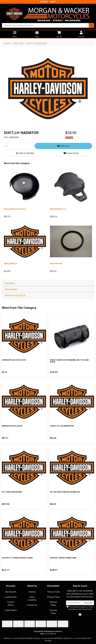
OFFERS (44, 2)
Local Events (11, 597)
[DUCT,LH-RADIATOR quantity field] (17, 146)
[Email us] (80, 615)
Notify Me (63, 146)
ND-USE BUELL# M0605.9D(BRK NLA (65, 492)
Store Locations (32, 598)
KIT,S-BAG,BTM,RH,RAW (12, 492)
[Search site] (91, 25)
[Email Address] (74, 603)
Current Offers (11, 604)
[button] (25, 153)
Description (10, 283)
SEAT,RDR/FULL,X (58, 209)
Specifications (11, 289)
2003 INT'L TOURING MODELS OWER (17, 558)
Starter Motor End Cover (15, 209)
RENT (53, 2)
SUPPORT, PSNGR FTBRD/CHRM (63, 558)
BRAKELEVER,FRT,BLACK (12, 426)
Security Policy (53, 612)
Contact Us (32, 605)
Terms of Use (53, 592)
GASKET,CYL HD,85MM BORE (62, 426)
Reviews (15, 295)
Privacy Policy (53, 597)
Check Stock (71, 153)
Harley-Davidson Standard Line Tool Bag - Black (70, 361)
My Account (11, 592)
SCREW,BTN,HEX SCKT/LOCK (14, 360)
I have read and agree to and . (80, 608)
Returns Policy (53, 604)
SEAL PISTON (56, 263)
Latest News (11, 610)
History (32, 592)
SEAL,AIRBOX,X (11, 263)
